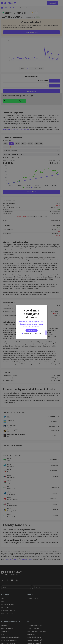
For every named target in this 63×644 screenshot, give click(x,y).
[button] (32, 334)
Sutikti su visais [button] (32, 330)
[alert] (32, 322)
